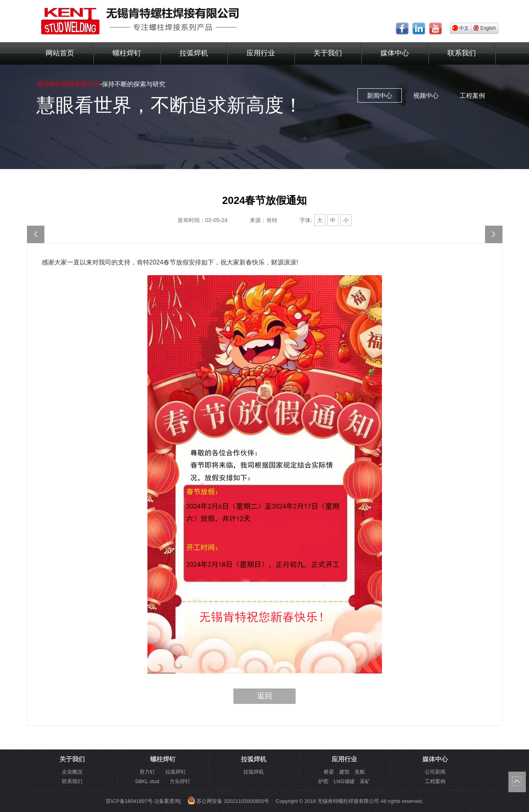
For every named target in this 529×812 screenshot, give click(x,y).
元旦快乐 (36, 234)
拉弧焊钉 (176, 772)
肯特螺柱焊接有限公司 (68, 84)
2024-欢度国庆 (494, 234)
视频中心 (426, 96)
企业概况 (72, 772)
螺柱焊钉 (127, 53)
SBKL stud (147, 781)
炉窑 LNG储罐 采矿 (344, 781)
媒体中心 (395, 53)
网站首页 (60, 53)
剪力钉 (147, 772)
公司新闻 (435, 772)
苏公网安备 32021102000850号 (228, 801)
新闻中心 (380, 96)
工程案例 (472, 96)
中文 (460, 28)
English (484, 28)
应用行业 (261, 53)
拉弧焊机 (194, 53)
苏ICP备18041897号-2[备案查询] (143, 801)
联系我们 (462, 53)
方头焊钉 (180, 781)
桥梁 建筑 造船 (344, 772)
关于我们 (328, 53)
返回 (265, 696)
